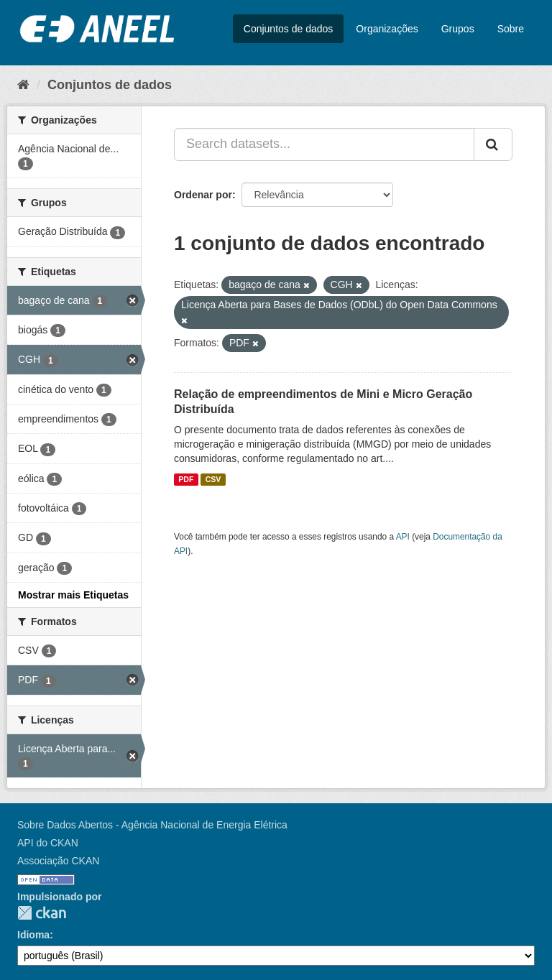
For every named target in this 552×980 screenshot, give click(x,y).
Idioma (33, 935)
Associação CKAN (58, 861)
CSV (213, 479)
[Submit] (493, 144)
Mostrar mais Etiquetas (73, 595)
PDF (186, 479)
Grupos (458, 29)
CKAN (42, 913)
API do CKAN (48, 843)
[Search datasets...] (324, 144)
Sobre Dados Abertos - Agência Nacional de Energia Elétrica (152, 825)
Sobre (511, 29)
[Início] (23, 85)
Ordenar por (203, 195)
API (403, 537)
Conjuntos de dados (289, 29)
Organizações (387, 29)
